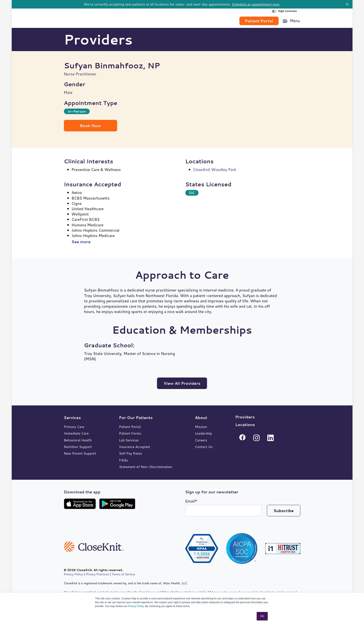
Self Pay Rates (131, 453)
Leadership (204, 433)
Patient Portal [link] (259, 21)
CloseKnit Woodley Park (215, 169)
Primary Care (74, 426)
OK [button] (262, 616)
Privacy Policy (136, 606)
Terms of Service (123, 574)
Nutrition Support (78, 446)
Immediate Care (76, 433)
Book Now (90, 125)
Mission (201, 426)
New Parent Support (80, 453)
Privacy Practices (97, 574)
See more (81, 242)
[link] (88, 19)
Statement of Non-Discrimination (146, 466)
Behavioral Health (78, 440)
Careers (201, 440)
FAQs (124, 460)
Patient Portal (130, 426)
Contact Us (204, 446)
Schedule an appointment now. (256, 4)
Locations (245, 424)
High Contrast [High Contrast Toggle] (284, 11)
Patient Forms (130, 433)
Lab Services (129, 440)
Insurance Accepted (135, 446)
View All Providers (182, 383)
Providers (245, 417)
